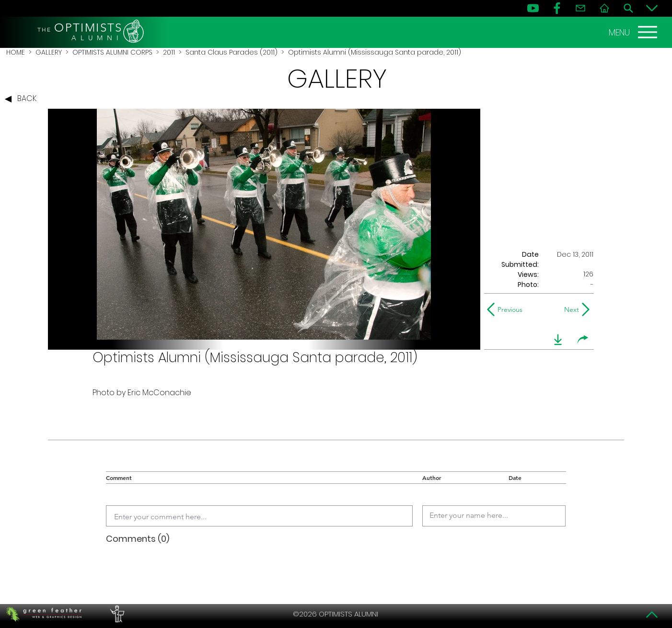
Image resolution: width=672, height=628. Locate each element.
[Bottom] (652, 8)
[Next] (570, 309)
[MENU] (634, 32)
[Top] (652, 615)
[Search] (628, 8)
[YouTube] (533, 8)
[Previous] (507, 309)
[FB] (557, 8)
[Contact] (580, 8)
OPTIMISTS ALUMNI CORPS (112, 52)
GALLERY (49, 52)
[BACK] (23, 99)
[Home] (604, 8)
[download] (558, 340)
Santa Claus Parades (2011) (232, 52)
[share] (583, 340)
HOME (16, 52)
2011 (169, 52)
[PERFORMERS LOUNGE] (116, 614)
